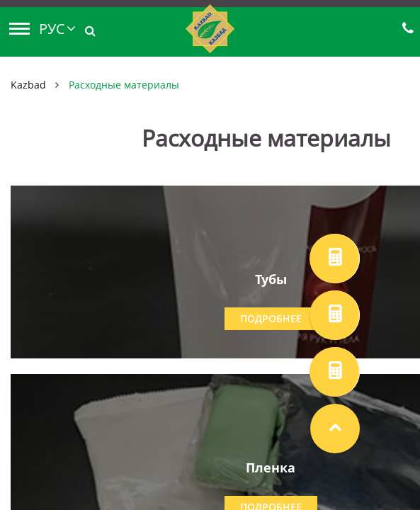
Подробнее (271, 318)
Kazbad (28, 85)
